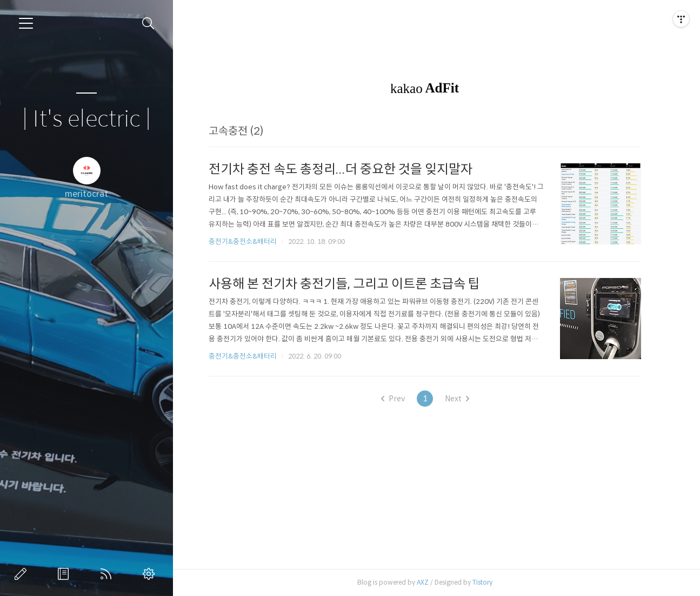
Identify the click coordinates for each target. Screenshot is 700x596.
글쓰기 (23, 574)
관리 (151, 574)
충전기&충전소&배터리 (248, 241)
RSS (108, 574)
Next (462, 399)
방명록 (65, 574)
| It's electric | (86, 119)
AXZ (428, 582)
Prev (398, 399)
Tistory (488, 582)
